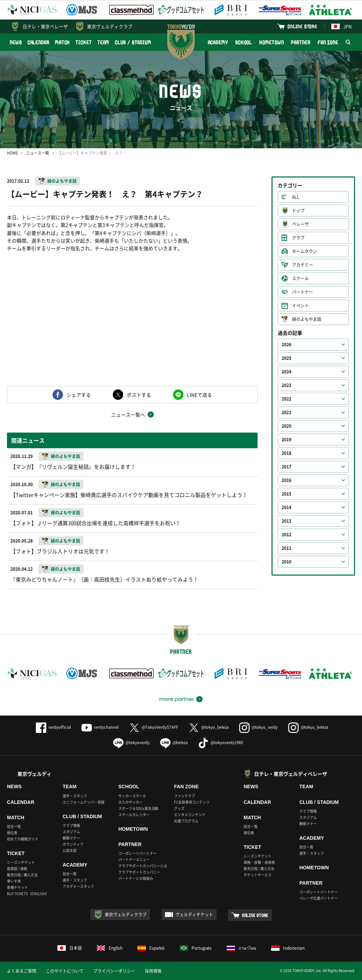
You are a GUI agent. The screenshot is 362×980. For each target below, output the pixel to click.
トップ (298, 211)
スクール (300, 278)
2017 (286, 467)
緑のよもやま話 (62, 181)
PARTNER (301, 42)
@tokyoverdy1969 (221, 742)
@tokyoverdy (131, 742)
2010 (286, 562)
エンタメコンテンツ (190, 815)
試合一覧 (14, 826)
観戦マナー (71, 838)
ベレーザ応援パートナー (318, 898)
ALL (296, 197)
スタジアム (71, 832)
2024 (286, 372)
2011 (286, 548)
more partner (177, 699)
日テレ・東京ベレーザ (45, 26)
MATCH (63, 42)
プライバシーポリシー (114, 971)
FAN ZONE (328, 42)
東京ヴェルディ (34, 774)
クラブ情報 (71, 825)
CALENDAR (38, 42)
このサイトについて (65, 971)
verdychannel (100, 727)
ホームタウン (305, 251)
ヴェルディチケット (194, 915)
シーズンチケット (21, 862)
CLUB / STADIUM (133, 42)
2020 (286, 426)
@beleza (174, 742)
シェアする (79, 395)
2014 (286, 507)
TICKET (84, 42)
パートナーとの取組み (136, 878)
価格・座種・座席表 (259, 862)
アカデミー (302, 265)
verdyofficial (53, 727)
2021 (286, 412)
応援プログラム (186, 821)
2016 (286, 480)
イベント (300, 306)
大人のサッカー (131, 802)
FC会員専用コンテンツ (192, 802)
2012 (286, 535)
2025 (286, 358)
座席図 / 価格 (17, 868)
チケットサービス (258, 875)
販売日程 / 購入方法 (22, 875)
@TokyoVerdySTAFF (154, 727)
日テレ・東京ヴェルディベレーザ (291, 774)
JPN (341, 26)
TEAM (104, 42)
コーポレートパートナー (137, 853)
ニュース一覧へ (128, 414)
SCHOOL (244, 42)
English (110, 948)
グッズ (179, 808)
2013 (286, 521)
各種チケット (17, 887)
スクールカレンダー (134, 815)
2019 (286, 440)
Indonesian (288, 948)
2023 (286, 385)
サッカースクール (132, 796)
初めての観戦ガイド (23, 839)
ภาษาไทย (241, 948)
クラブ (298, 238)
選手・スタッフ (75, 796)
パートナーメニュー (134, 859)
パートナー (302, 292)
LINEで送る (199, 395)
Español (151, 948)
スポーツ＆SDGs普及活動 (138, 808)
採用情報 (153, 971)
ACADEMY (218, 42)
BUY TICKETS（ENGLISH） (28, 894)
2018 (286, 453)
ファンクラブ (184, 796)
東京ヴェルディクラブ (110, 26)
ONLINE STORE (302, 26)
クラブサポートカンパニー (139, 872)
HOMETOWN (271, 42)
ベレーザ (300, 224)
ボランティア (73, 844)
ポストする (139, 395)
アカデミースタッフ (78, 886)
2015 (286, 494)
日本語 (70, 948)
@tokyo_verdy (258, 727)
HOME (12, 153)
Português (196, 948)
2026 (286, 345)
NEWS (16, 42)
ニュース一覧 (38, 153)
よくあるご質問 (22, 971)
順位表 (12, 833)
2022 (286, 399)
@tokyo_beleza (209, 727)
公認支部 (70, 850)
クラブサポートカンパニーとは (143, 866)
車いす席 (14, 881)
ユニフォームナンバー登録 (84, 802)
